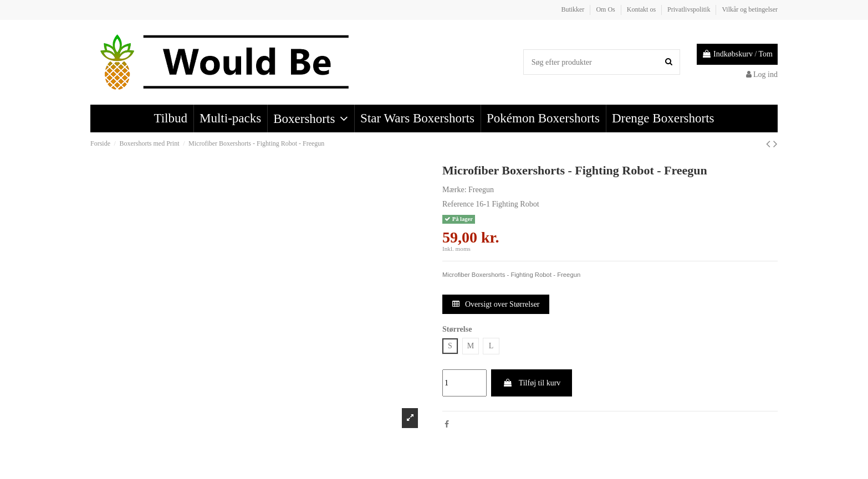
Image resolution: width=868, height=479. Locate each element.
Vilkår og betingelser (750, 9)
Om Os (606, 9)
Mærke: (455, 190)
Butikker (573, 9)
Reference (458, 204)
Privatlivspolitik (690, 9)
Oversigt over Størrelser (496, 304)
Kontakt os (642, 9)
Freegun (481, 190)
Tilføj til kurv (532, 383)
